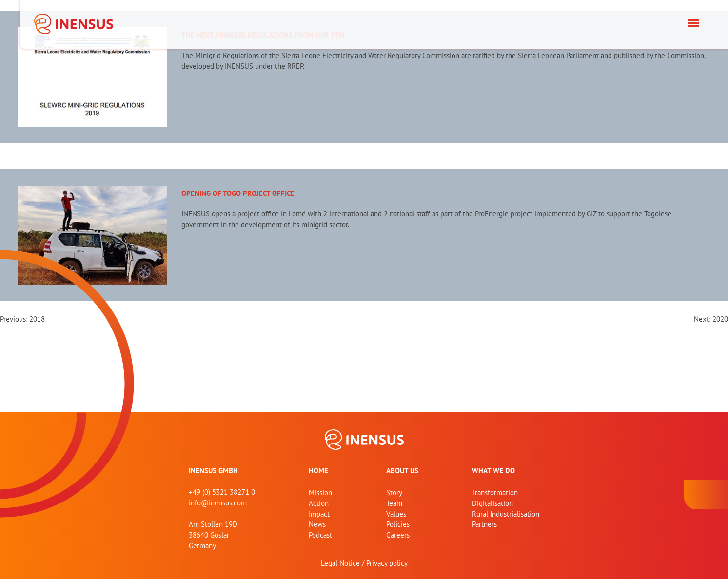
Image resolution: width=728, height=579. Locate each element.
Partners (484, 524)
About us (402, 471)
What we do (493, 471)
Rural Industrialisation (506, 514)
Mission (320, 492)
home (318, 471)
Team (394, 503)
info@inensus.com (218, 503)
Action (319, 503)
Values (396, 514)
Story (394, 492)
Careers (398, 535)
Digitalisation (492, 503)
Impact (319, 514)
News (317, 524)
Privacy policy (387, 563)
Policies (398, 524)
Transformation (495, 492)
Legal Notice (340, 563)
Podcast (320, 535)
